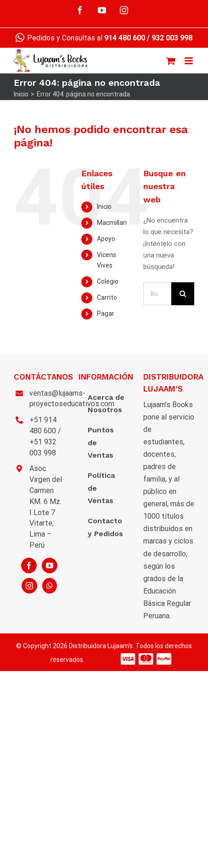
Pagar (106, 314)
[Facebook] (29, 566)
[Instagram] (29, 586)
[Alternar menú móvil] (189, 61)
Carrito (107, 297)
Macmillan (112, 223)
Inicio (104, 207)
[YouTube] (50, 566)
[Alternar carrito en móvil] (171, 61)
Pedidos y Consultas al (80, 38)
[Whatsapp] (50, 586)
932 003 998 (172, 38)
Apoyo (106, 239)
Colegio (108, 281)
